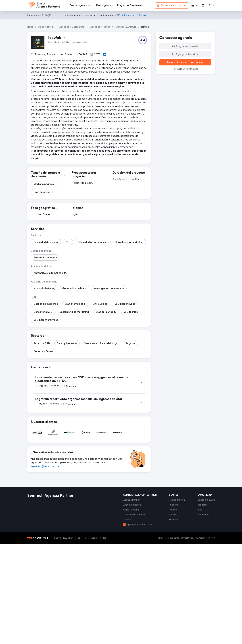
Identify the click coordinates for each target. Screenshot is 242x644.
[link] (104, 6)
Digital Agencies (46, 27)
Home (30, 27)
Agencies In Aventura (126, 27)
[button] (194, 6)
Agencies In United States (72, 27)
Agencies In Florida (100, 27)
